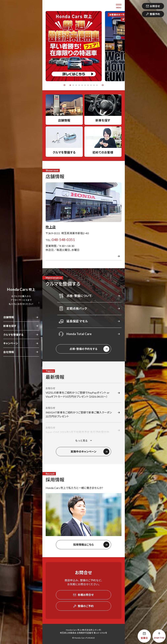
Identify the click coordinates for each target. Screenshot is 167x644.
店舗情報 (9, 317)
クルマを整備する (13, 335)
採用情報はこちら (83, 545)
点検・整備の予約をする (84, 349)
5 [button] (82, 85)
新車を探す (10, 326)
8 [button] (91, 85)
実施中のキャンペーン (83, 451)
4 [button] (79, 85)
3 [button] (76, 85)
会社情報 (9, 352)
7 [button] (88, 85)
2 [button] (73, 85)
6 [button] (85, 85)
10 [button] (97, 85)
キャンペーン (11, 343)
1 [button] (70, 85)
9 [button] (94, 85)
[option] (74, 46)
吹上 (21, 289)
